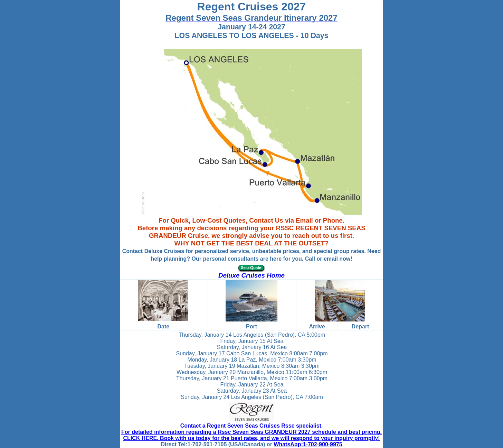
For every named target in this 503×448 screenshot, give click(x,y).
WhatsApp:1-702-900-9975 (308, 444)
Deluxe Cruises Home (251, 275)
